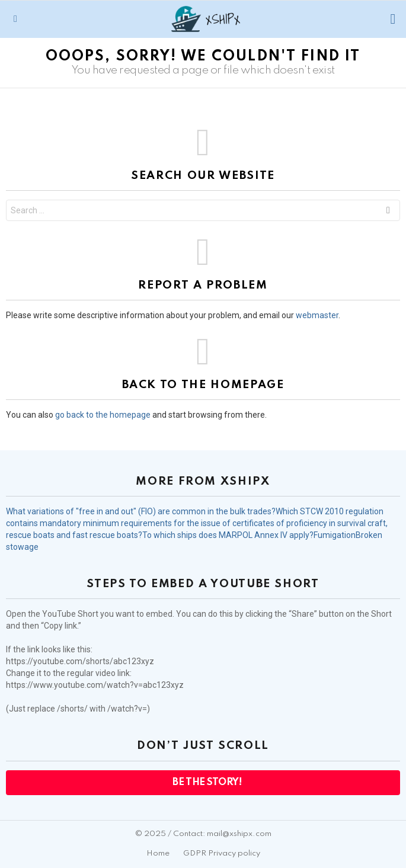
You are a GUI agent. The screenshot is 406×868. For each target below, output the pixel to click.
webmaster (317, 315)
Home (158, 853)
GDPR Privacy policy (222, 853)
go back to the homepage (103, 415)
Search (388, 212)
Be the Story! (207, 782)
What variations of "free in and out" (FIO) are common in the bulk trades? (141, 511)
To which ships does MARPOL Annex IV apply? (228, 535)
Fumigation (335, 535)
